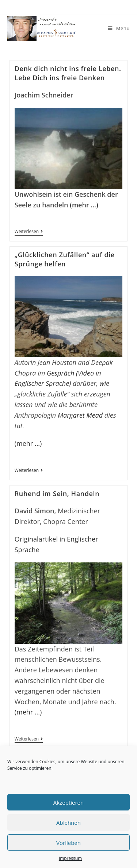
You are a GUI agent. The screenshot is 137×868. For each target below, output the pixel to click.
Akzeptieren (68, 802)
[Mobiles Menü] (119, 28)
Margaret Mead (80, 415)
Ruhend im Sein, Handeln (57, 494)
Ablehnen (68, 823)
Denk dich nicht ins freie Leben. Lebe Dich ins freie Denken (68, 73)
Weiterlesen (29, 232)
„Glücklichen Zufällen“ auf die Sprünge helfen (65, 259)
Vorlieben (68, 843)
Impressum (70, 858)
